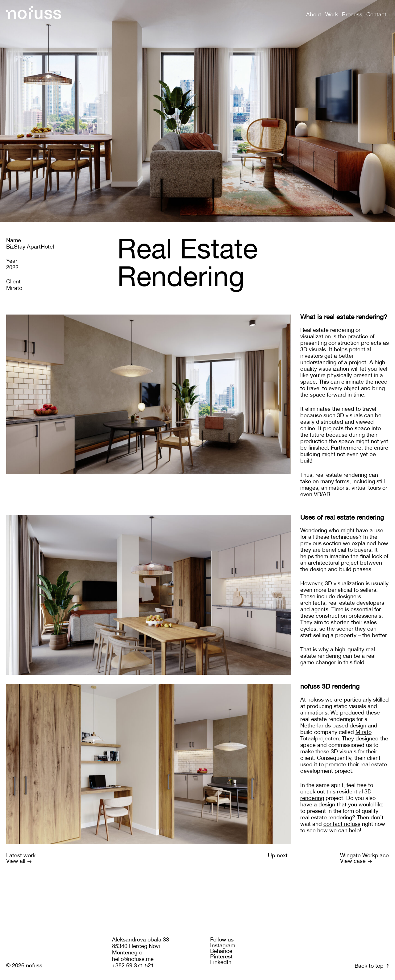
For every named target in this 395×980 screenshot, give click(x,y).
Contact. (377, 15)
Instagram (223, 946)
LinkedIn (221, 963)
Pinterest (221, 957)
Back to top (372, 966)
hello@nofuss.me (133, 959)
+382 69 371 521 (133, 966)
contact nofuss (342, 824)
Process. (353, 15)
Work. (332, 15)
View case (356, 861)
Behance (221, 951)
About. (314, 15)
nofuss (316, 700)
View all (19, 861)
